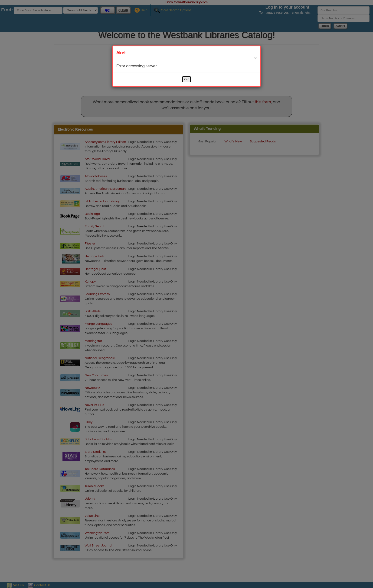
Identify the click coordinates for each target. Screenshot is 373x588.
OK (186, 79)
